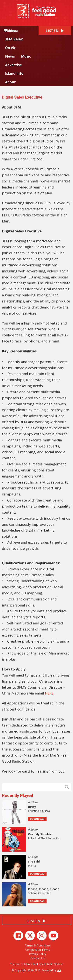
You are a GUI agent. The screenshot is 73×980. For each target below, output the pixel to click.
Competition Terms (38, 950)
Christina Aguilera (39, 811)
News (10, 56)
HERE (49, 693)
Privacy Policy (38, 954)
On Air (10, 48)
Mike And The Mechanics (44, 838)
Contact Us (38, 958)
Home (10, 30)
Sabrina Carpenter (39, 893)
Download (37, 819)
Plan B (32, 866)
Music (26, 56)
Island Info (14, 73)
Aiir (59, 970)
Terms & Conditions (38, 945)
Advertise (13, 65)
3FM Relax (14, 39)
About (10, 82)
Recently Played (18, 795)
